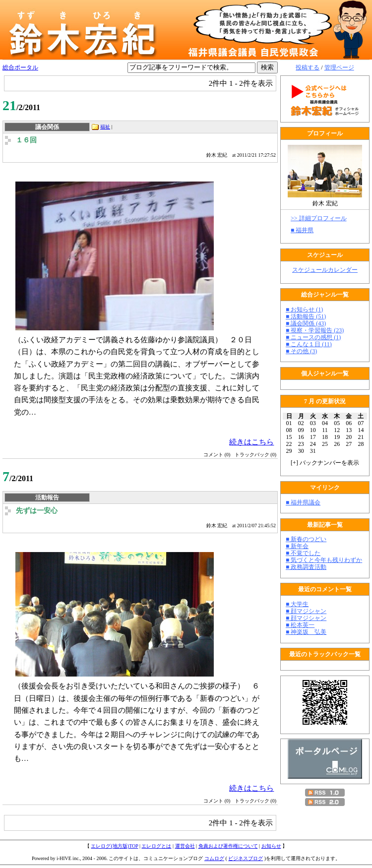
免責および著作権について (228, 846)
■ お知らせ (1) (304, 310)
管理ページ (339, 67)
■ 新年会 (297, 546)
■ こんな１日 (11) (309, 344)
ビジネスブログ (246, 858)
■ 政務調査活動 (306, 567)
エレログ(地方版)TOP (114, 846)
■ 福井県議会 (303, 502)
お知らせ (271, 846)
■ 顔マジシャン (306, 611)
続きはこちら (251, 442)
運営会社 (185, 846)
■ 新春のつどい (306, 539)
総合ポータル (20, 67)
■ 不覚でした (303, 553)
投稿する (308, 67)
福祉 (105, 127)
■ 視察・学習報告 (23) (315, 330)
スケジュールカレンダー (325, 270)
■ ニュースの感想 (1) (313, 337)
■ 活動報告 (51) (306, 316)
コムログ (214, 858)
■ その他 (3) (301, 351)
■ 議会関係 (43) (306, 323)
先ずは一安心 (37, 511)
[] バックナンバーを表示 (325, 463)
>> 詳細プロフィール (319, 218)
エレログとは (156, 846)
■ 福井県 (302, 230)
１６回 (26, 140)
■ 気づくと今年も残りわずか (324, 560)
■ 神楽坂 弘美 (306, 632)
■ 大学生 (297, 604)
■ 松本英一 (300, 625)
